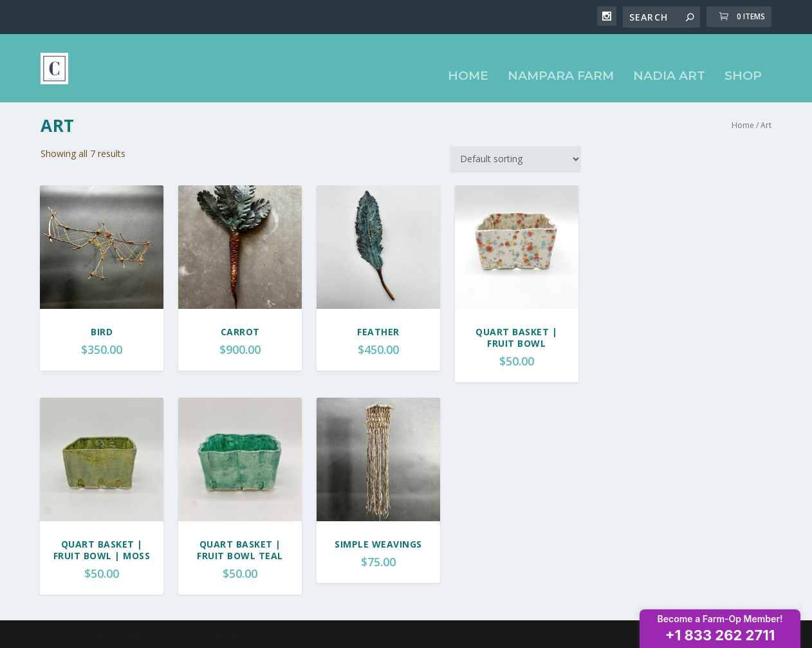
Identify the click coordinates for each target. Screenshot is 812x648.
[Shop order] (515, 157)
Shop (743, 63)
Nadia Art (669, 63)
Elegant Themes (123, 633)
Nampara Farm (561, 63)
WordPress (234, 633)
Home (468, 63)
